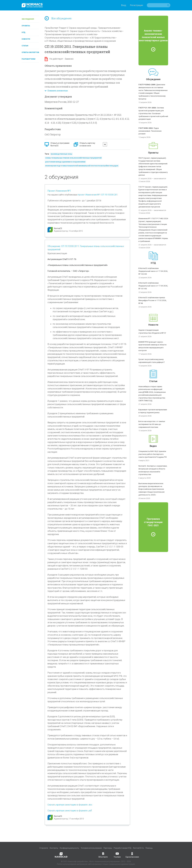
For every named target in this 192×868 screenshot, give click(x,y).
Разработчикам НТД (123, 848)
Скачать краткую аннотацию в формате (70, 805)
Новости (26, 39)
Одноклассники (132, 855)
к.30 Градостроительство (103, 38)
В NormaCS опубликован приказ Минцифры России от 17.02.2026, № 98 (153, 300)
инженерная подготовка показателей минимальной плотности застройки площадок (82, 166)
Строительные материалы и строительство (66, 38)
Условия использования (91, 848)
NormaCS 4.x (138, 848)
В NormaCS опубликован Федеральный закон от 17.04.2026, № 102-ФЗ (153, 271)
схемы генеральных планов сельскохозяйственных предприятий (73, 158)
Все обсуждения (58, 18)
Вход (124, 5)
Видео (153, 446)
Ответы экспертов (30, 52)
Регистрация (136, 5)
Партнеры (108, 848)
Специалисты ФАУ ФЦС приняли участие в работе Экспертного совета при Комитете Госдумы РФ (153, 454)
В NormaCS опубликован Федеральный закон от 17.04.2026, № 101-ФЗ (153, 286)
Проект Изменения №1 (59, 191)
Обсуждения (28, 19)
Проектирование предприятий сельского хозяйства (71, 34)
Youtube (117, 855)
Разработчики (29, 59)
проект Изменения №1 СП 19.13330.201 (98, 195)
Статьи (25, 46)
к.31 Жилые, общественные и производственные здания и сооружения (80, 41)
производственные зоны (61, 154)
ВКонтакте (103, 855)
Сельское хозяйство (112, 31)
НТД (23, 32)
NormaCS (58, 228)
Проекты (26, 26)
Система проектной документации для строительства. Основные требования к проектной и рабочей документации (153, 113)
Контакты (54, 848)
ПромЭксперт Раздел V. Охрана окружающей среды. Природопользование (82, 28)
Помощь (149, 848)
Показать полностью (56, 91)
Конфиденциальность (69, 848)
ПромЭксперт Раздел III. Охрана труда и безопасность (72, 31)
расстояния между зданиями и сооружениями (65, 162)
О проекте (44, 848)
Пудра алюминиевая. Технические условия (150, 131)
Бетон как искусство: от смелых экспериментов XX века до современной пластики (152, 424)
